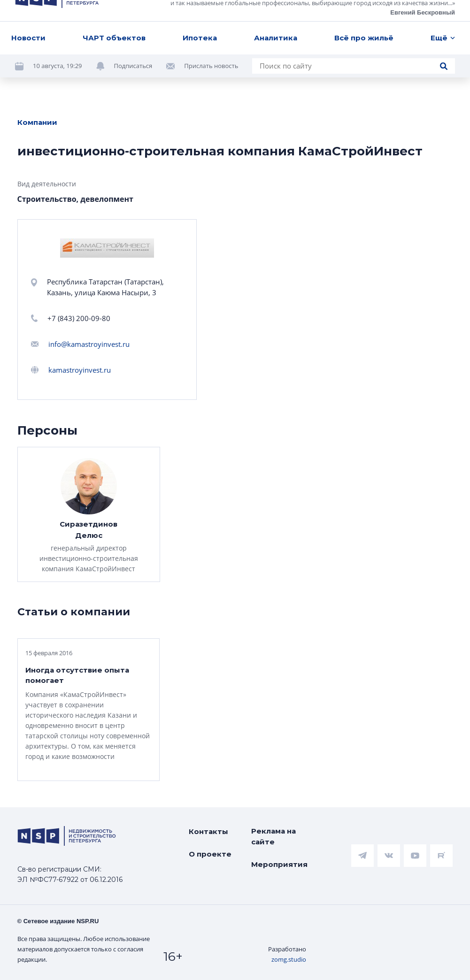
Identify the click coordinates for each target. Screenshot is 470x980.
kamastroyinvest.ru (80, 370)
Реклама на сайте (274, 836)
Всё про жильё (364, 15)
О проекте (210, 854)
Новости (28, 15)
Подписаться (133, 43)
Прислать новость (211, 43)
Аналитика (276, 15)
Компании (37, 122)
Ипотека (200, 15)
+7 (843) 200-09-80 (79, 318)
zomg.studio (289, 959)
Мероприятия (279, 864)
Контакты (208, 831)
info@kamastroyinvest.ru (89, 344)
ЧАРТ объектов (114, 15)
